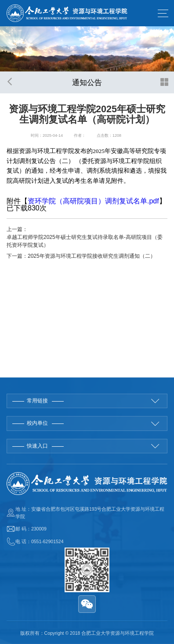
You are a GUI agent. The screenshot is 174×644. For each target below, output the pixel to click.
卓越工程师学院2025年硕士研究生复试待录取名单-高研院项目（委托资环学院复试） (85, 241)
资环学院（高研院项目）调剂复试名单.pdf (93, 201)
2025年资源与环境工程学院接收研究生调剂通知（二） (92, 256)
